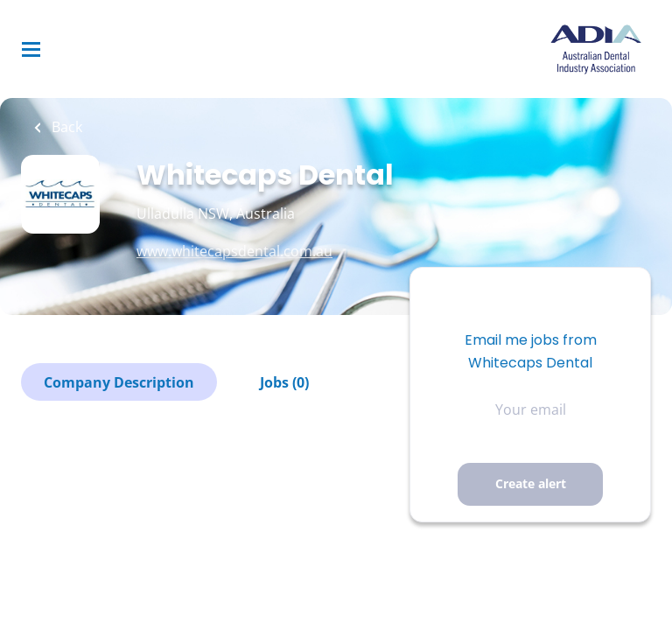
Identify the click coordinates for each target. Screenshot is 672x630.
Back (65, 127)
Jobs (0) (284, 382)
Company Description (119, 382)
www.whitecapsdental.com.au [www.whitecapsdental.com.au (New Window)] (234, 251)
